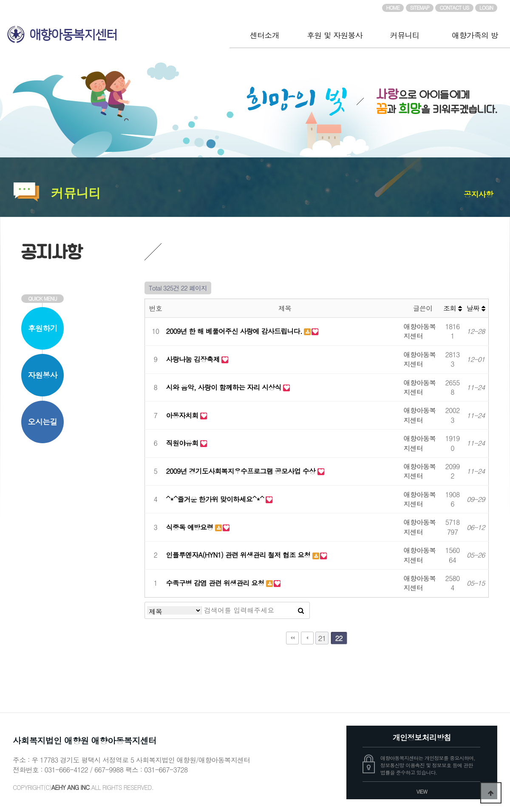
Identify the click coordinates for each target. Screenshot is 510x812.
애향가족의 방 (475, 35)
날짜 (476, 308)
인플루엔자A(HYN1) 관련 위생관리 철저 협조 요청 (239, 555)
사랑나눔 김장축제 (194, 359)
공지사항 (478, 194)
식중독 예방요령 (191, 527)
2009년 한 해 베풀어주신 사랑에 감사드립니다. (235, 331)
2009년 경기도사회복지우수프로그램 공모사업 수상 (242, 471)
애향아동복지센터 (115, 31)
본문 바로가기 (0, 0)
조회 (452, 308)
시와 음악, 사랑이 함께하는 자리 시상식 (225, 387)
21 (322, 638)
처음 (292, 638)
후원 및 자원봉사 (335, 35)
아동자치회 (183, 415)
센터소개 (265, 35)
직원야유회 (183, 443)
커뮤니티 (405, 35)
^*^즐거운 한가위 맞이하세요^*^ (216, 499)
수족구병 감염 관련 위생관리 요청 (216, 583)
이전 (307, 638)
